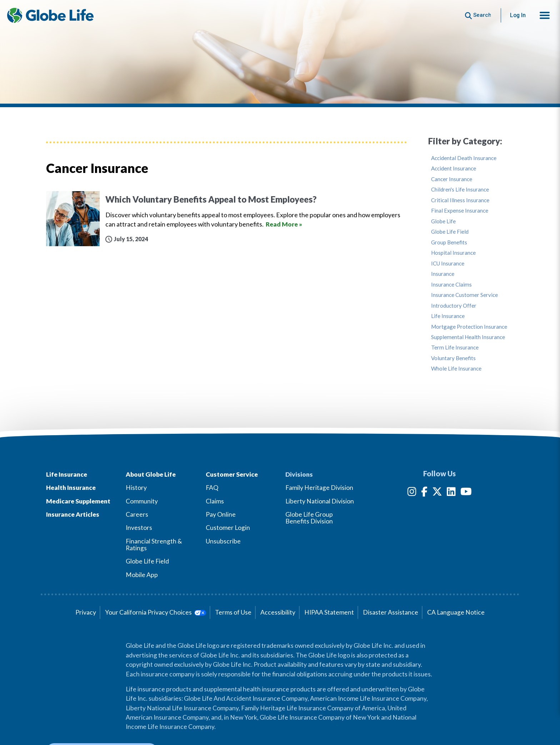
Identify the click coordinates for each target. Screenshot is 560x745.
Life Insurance (448, 316)
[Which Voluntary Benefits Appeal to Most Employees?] (226, 219)
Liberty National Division (320, 501)
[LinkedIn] (451, 493)
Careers (137, 514)
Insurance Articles (73, 514)
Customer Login (228, 528)
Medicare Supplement (78, 501)
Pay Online (221, 514)
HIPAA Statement (329, 612)
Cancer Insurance (452, 179)
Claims (215, 501)
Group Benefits (449, 242)
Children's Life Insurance (460, 190)
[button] (545, 15)
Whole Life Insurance (456, 369)
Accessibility (278, 612)
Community (142, 501)
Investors (139, 528)
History (136, 488)
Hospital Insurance (453, 253)
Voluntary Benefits (453, 358)
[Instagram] (412, 493)
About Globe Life (151, 474)
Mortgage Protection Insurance (469, 327)
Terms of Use (233, 612)
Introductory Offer (454, 306)
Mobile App (142, 575)
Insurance (443, 274)
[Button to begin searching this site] (478, 15)
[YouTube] (466, 493)
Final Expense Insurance (460, 211)
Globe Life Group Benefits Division (309, 518)
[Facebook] (424, 493)
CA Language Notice (456, 612)
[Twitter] (437, 493)
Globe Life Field (450, 232)
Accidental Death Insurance (464, 158)
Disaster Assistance (391, 612)
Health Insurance (71, 488)
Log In (518, 15)
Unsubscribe (223, 541)
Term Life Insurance (455, 347)
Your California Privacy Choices (156, 612)
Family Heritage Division (319, 488)
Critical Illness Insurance (460, 200)
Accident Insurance (454, 168)
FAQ (212, 488)
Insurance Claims (451, 285)
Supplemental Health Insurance (468, 337)
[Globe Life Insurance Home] (50, 15)
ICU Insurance (448, 264)
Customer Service (232, 474)
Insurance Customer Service (464, 295)
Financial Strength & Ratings (154, 545)
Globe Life (443, 221)
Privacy (86, 612)
